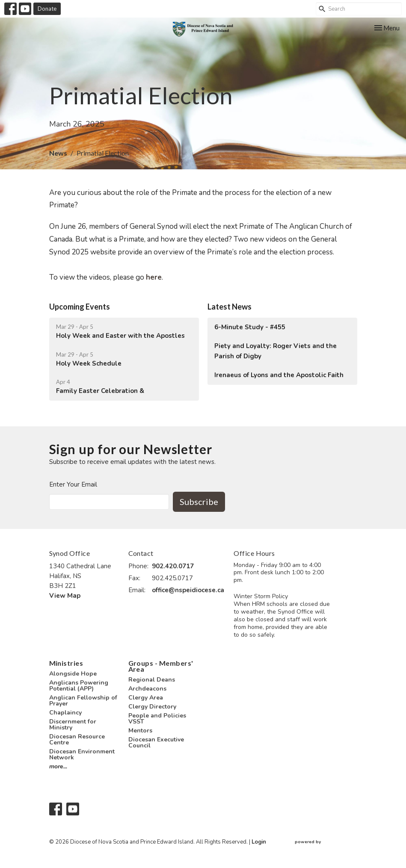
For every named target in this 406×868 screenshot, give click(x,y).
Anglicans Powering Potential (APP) (79, 686)
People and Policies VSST (157, 719)
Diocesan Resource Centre (77, 740)
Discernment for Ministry (73, 725)
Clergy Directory (152, 707)
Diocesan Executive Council (156, 743)
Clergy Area (146, 698)
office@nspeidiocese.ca (188, 590)
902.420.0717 (173, 566)
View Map (65, 596)
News (58, 153)
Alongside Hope (73, 674)
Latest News (230, 307)
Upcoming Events (80, 307)
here (154, 277)
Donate (47, 9)
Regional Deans (152, 680)
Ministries (66, 663)
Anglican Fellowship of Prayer (83, 701)
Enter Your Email (73, 484)
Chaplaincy (65, 713)
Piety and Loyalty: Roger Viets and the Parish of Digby (276, 351)
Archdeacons (147, 689)
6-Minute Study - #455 (250, 327)
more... (58, 766)
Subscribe (199, 502)
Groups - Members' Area (161, 666)
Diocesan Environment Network (82, 754)
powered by (326, 842)
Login (259, 842)
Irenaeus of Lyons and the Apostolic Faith (279, 375)
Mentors (140, 731)
